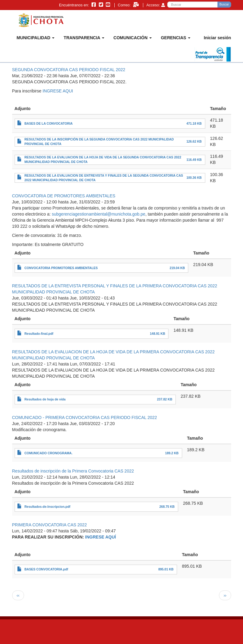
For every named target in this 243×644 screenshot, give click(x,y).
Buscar (224, 4)
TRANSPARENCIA (84, 38)
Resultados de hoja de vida (45, 399)
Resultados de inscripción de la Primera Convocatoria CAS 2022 (73, 471)
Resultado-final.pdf (39, 334)
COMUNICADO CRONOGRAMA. (48, 453)
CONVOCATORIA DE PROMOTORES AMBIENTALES (64, 196)
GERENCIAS (176, 38)
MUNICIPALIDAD (36, 38)
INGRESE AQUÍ (101, 537)
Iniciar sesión (217, 38)
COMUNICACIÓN (133, 38)
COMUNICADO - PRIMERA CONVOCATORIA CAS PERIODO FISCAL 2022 (85, 417)
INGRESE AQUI (58, 91)
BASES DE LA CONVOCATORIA (48, 123)
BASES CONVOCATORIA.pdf (46, 569)
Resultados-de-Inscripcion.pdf (47, 507)
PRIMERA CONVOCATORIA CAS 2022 (50, 525)
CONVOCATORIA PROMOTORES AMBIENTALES (61, 268)
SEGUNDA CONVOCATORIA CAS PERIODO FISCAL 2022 (69, 70)
